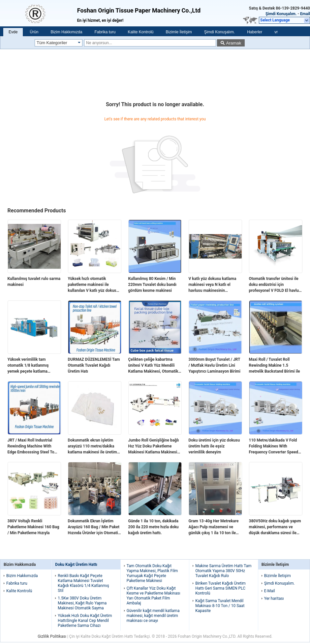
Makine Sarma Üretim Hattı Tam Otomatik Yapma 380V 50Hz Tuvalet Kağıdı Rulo (223, 571)
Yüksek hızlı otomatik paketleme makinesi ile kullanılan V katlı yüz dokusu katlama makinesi (93, 285)
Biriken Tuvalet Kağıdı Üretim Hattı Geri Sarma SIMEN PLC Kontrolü (220, 588)
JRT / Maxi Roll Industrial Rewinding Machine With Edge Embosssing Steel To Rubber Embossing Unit (31, 446)
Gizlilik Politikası (52, 636)
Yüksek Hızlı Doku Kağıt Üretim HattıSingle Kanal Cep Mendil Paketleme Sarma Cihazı (85, 621)
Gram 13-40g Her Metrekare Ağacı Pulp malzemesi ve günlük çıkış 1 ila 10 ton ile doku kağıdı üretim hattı (214, 527)
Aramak (234, 43)
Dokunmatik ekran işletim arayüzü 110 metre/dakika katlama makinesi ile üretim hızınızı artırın (93, 446)
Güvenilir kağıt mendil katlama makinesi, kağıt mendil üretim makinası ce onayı (153, 616)
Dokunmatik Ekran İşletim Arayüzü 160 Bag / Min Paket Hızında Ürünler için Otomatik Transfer (94, 527)
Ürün (34, 32)
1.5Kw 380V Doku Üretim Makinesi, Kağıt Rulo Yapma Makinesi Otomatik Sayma (82, 603)
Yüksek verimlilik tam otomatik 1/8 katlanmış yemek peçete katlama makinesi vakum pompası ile (33, 366)
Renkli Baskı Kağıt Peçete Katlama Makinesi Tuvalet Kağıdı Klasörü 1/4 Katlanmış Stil (83, 583)
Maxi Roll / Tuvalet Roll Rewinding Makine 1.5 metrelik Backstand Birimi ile (275, 365)
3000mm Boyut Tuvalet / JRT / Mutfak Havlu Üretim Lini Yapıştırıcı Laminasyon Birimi (215, 365)
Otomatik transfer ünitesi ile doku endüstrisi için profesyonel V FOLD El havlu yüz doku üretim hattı (274, 285)
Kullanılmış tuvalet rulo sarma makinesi (34, 282)
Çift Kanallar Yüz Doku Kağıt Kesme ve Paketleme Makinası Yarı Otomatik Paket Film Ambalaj (154, 596)
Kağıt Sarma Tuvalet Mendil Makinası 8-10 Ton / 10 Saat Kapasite (220, 606)
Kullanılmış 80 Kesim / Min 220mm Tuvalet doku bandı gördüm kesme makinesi (153, 285)
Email (305, 14)
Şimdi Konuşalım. (281, 14)
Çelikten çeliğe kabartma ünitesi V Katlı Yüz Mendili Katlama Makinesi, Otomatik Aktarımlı (153, 366)
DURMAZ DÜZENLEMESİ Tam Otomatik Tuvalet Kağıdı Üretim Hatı (94, 365)
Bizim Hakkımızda (66, 32)
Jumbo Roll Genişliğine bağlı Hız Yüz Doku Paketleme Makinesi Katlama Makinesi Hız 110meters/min (154, 446)
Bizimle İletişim (179, 32)
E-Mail (270, 591)
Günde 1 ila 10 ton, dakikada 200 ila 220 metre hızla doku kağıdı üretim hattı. (154, 527)
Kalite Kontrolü (140, 32)
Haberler (255, 32)
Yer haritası (274, 598)
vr (276, 32)
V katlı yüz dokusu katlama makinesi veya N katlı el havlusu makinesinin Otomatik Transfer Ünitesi (213, 285)
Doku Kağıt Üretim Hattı (76, 565)
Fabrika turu (105, 32)
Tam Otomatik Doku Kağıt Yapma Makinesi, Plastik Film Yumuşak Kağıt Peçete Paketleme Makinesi (152, 573)
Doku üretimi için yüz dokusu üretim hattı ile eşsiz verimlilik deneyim (214, 446)
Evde (13, 32)
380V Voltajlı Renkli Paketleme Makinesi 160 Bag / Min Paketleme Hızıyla (33, 527)
